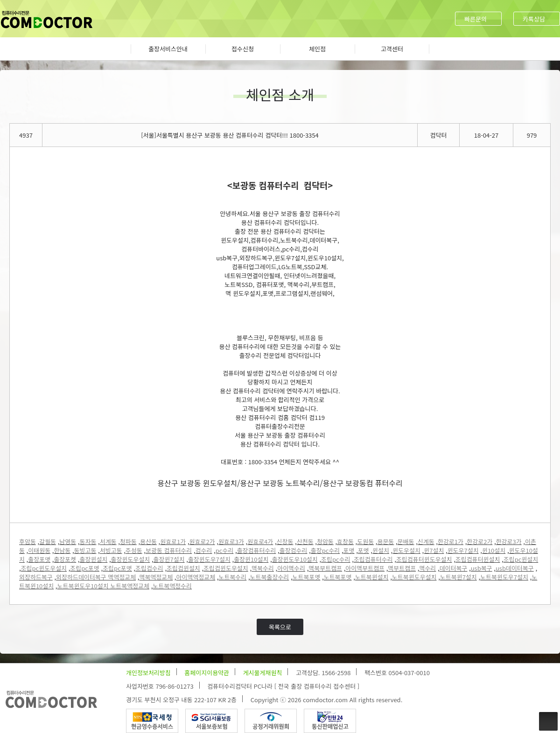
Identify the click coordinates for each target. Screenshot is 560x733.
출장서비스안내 (168, 49)
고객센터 (392, 49)
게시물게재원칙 (263, 673)
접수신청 (243, 49)
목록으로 (280, 627)
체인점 (317, 49)
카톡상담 (534, 19)
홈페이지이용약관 (207, 673)
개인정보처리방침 (148, 673)
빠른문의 (476, 19)
